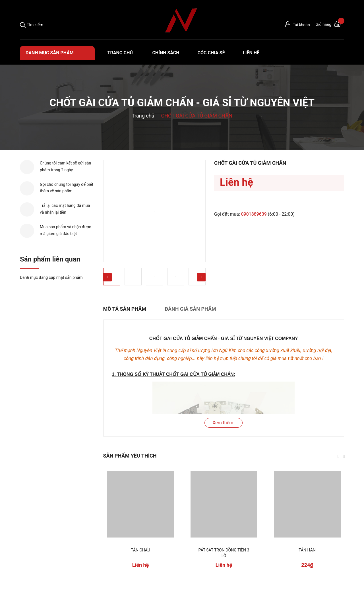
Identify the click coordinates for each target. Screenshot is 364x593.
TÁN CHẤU (140, 550)
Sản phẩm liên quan (50, 259)
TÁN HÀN (307, 550)
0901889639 (254, 214)
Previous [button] (107, 277)
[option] (154, 211)
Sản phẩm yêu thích (130, 456)
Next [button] (201, 277)
